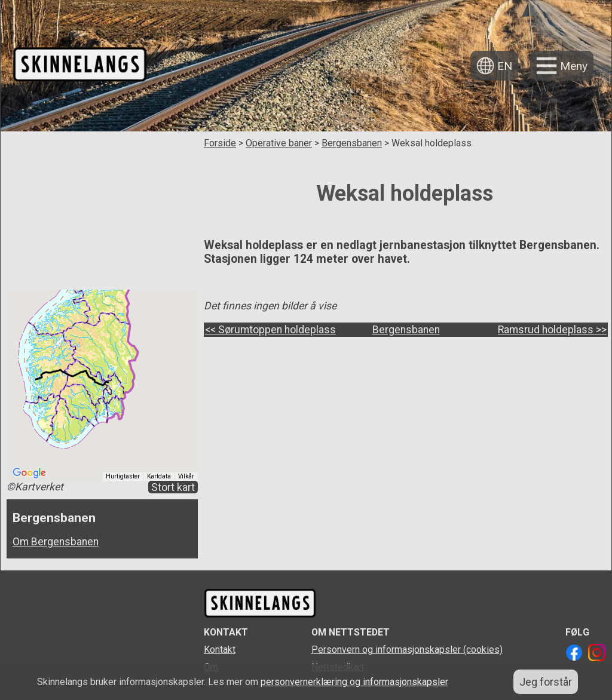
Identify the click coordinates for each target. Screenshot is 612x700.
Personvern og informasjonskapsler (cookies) (407, 650)
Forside (220, 143)
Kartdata (159, 476)
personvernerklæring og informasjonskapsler (354, 682)
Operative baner (279, 143)
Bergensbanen (352, 143)
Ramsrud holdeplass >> (552, 330)
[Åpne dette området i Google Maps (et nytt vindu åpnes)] (29, 473)
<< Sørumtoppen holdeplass (270, 330)
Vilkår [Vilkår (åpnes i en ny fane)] (186, 476)
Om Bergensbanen (56, 542)
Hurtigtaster (123, 476)
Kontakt (220, 650)
